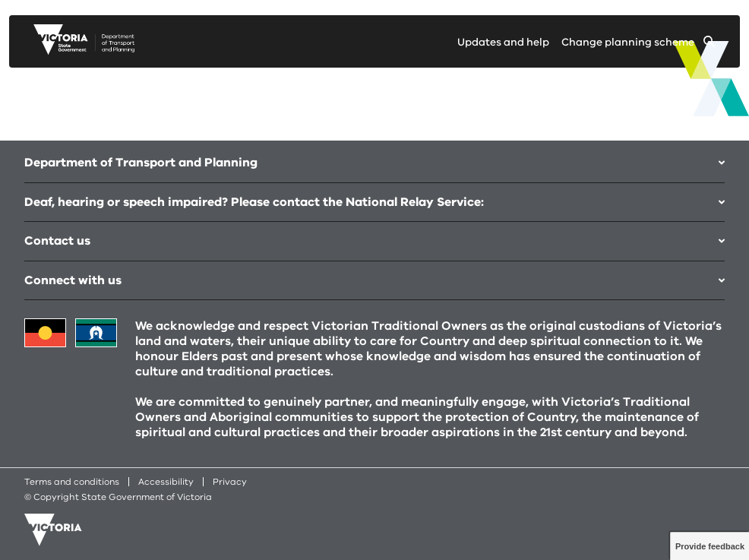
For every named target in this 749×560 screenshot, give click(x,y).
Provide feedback (710, 546)
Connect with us (374, 280)
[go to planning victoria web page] (84, 51)
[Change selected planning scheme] (638, 45)
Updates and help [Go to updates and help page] (503, 42)
